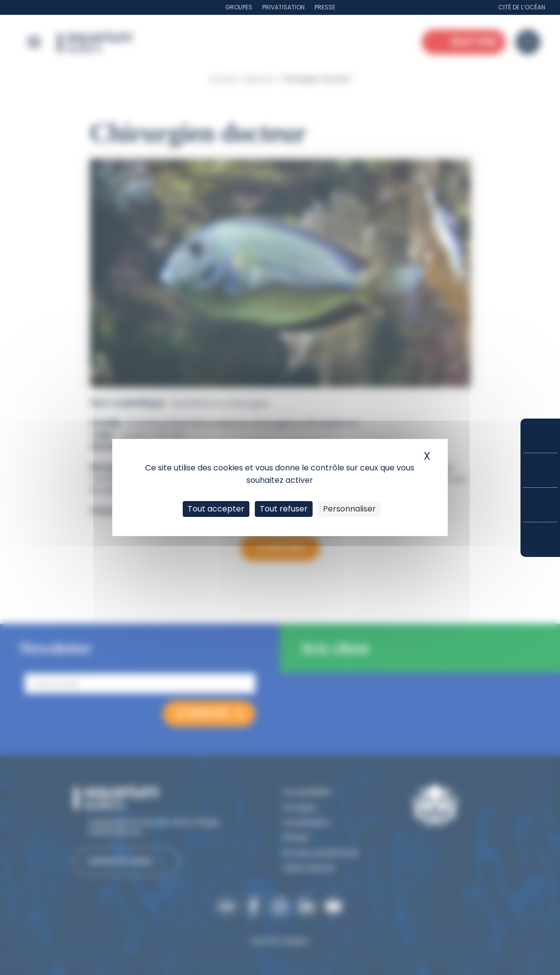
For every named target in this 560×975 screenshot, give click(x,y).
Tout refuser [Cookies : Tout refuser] (284, 509)
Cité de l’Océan (522, 7)
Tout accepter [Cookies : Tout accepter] (216, 509)
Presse (325, 7)
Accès (540, 540)
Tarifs (540, 470)
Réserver (540, 436)
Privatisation (283, 7)
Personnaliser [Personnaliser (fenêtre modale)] (349, 509)
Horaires (540, 505)
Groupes (239, 7)
